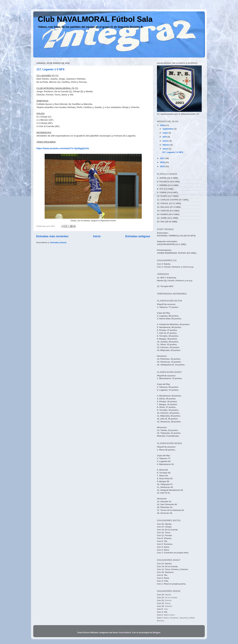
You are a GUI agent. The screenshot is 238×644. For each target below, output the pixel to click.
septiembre (168, 129)
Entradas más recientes (52, 236)
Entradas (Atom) (58, 242)
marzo (166, 141)
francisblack (125, 633)
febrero (166, 145)
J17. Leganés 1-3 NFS (50, 69)
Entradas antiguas (138, 236)
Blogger (156, 633)
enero (166, 149)
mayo (166, 133)
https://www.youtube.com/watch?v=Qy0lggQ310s (63, 148)
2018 (163, 125)
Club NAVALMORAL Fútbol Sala (95, 19)
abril (165, 137)
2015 (163, 166)
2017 (163, 158)
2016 (163, 162)
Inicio (97, 236)
